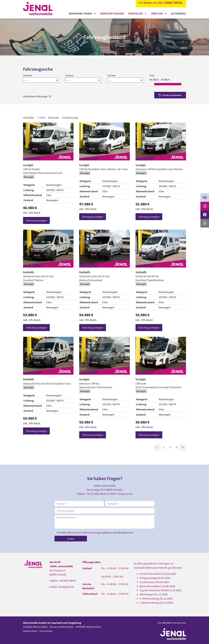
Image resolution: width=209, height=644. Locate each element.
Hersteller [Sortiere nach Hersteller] (29, 118)
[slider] (152, 84)
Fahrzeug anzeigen (36, 220)
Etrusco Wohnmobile (62, 627)
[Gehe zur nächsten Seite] (183, 447)
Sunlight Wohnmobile (35, 627)
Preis (152, 75)
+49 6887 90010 (67, 581)
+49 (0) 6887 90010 (96, 494)
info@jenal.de (125, 494)
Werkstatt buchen (112, 13)
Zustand (69, 75)
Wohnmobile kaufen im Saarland (43, 623)
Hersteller (138, 14)
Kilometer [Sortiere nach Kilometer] (54, 118)
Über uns (159, 14)
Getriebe (112, 75)
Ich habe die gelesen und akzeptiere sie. (95, 532)
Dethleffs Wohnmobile (88, 627)
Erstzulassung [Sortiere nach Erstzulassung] (70, 118)
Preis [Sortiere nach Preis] (42, 118)
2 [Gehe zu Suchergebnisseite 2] (163, 447)
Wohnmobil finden (82, 14)
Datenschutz (30, 631)
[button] (57, 80)
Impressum (46, 631)
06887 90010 (174, 3)
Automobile (179, 13)
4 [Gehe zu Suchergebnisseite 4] (176, 447)
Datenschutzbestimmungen (87, 532)
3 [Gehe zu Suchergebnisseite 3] (170, 447)
